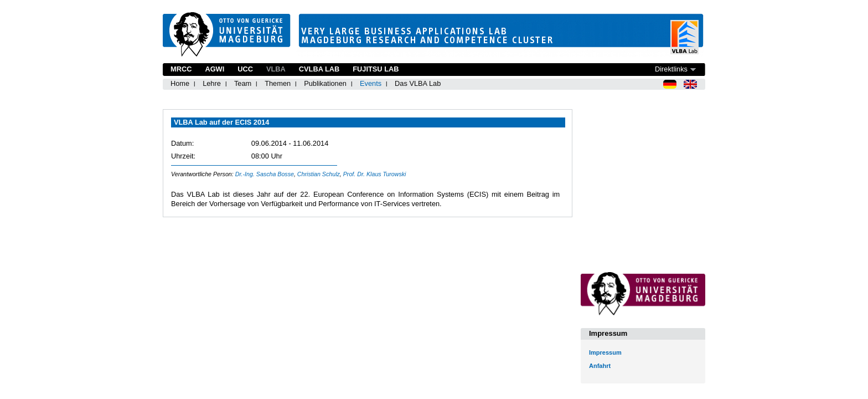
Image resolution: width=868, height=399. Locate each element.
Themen (278, 83)
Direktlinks (671, 69)
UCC (245, 69)
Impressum (605, 352)
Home (180, 83)
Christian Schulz (319, 174)
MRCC (181, 69)
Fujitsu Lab (376, 69)
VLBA (276, 69)
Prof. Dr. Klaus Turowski (375, 174)
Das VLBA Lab (418, 83)
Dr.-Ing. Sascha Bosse (265, 174)
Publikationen (325, 83)
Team (243, 83)
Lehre (212, 83)
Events (371, 83)
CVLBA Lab (319, 69)
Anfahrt (600, 366)
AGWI (215, 69)
